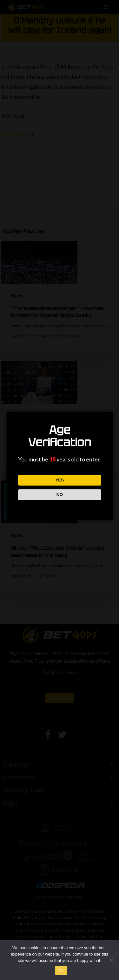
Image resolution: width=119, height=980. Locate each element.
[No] (111, 960)
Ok (61, 971)
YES (60, 480)
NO (59, 495)
